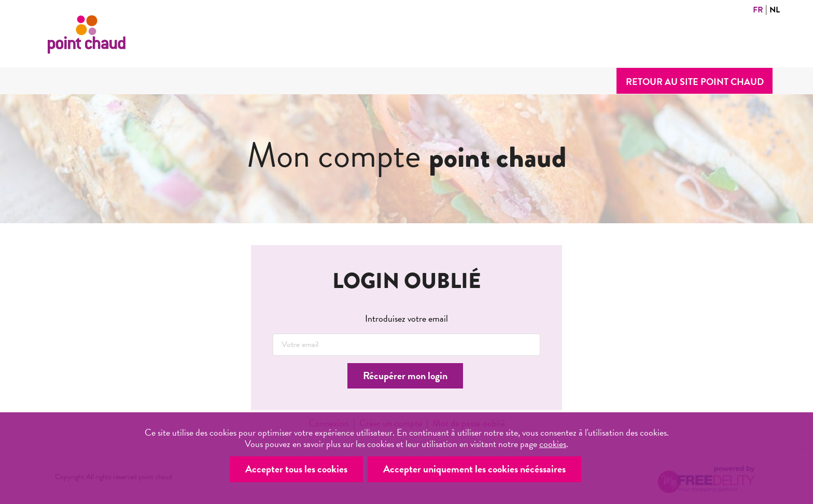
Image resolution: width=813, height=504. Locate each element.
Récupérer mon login (405, 376)
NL (775, 10)
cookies (553, 444)
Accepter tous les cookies (296, 469)
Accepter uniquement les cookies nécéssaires (474, 469)
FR (758, 10)
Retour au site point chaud (695, 82)
